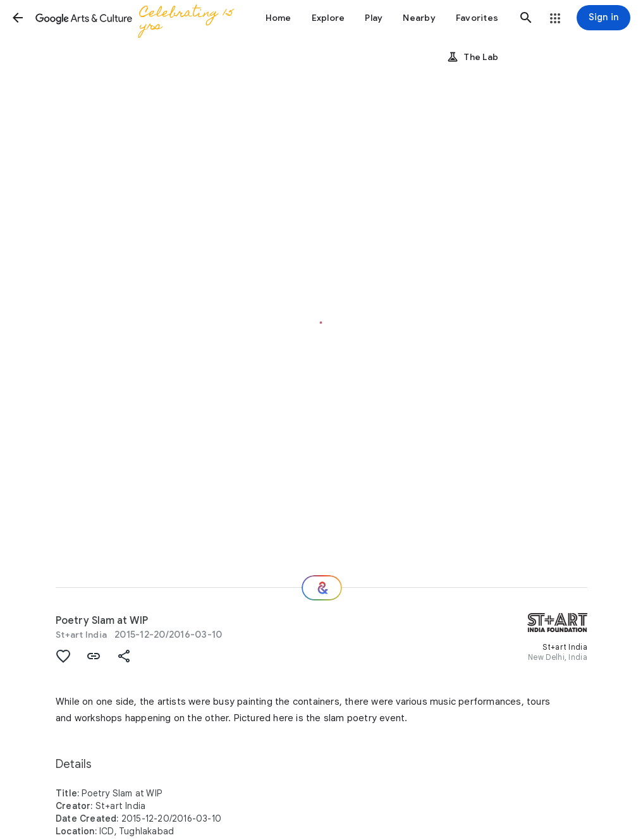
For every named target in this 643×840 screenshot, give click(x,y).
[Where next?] (322, 588)
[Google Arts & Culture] (138, 18)
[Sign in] (603, 18)
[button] (18, 18)
